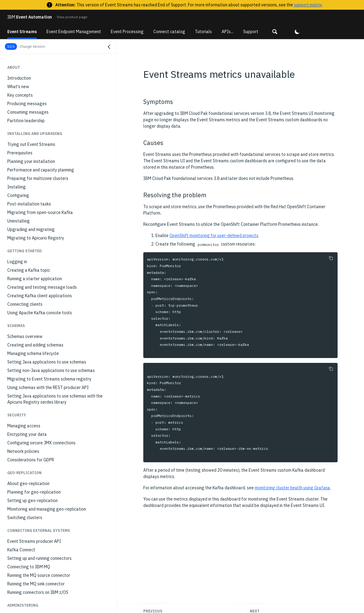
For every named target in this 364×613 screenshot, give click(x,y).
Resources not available (30, 383)
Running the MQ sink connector (36, 216)
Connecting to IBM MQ (29, 199)
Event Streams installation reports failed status (53, 573)
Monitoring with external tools (36, 291)
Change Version (32, 46)
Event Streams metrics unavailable (43, 564)
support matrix (308, 5)
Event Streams (22, 32)
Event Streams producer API (34, 174)
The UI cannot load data (30, 472)
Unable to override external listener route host (51, 556)
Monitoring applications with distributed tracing (52, 283)
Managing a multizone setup (34, 334)
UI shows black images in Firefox (38, 480)
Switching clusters (25, 150)
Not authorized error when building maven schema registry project (54, 506)
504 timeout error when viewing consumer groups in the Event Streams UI (60, 536)
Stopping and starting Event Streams (43, 342)
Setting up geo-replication (32, 133)
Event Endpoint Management (74, 32)
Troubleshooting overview (32, 366)
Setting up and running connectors (39, 191)
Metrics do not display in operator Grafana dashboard (58, 596)
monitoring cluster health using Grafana (292, 488)
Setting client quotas (27, 325)
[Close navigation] (109, 47)
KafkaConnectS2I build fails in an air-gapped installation (50, 584)
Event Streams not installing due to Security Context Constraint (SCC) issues (57, 492)
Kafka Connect (21, 182)
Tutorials (203, 32)
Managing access (24, 58)
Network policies (23, 84)
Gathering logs (22, 374)
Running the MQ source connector (39, 208)
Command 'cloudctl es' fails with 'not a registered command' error (54, 426)
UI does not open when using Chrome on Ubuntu (52, 446)
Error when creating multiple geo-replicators (50, 391)
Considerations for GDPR (31, 92)
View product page (72, 17)
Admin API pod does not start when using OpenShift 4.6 (60, 604)
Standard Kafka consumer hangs (38, 415)
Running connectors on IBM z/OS (38, 225)
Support (251, 32)
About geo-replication (28, 116)
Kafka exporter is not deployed (37, 547)
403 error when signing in (31, 463)
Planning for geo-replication (34, 125)
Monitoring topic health (29, 266)
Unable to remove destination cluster (43, 455)
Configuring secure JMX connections (41, 75)
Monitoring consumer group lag (37, 274)
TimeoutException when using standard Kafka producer (51, 403)
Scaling (14, 317)
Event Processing (127, 32)
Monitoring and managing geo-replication (47, 142)
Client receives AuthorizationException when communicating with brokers (49, 521)
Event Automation (30, 17)
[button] (275, 32)
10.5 (11, 46)
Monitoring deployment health (36, 249)
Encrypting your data (27, 67)
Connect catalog (169, 32)
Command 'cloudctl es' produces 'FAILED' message (55, 438)
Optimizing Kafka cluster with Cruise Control (49, 308)
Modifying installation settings (36, 300)
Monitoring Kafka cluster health (37, 257)
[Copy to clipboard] (331, 258)
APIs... (228, 32)
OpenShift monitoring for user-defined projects (214, 236)
